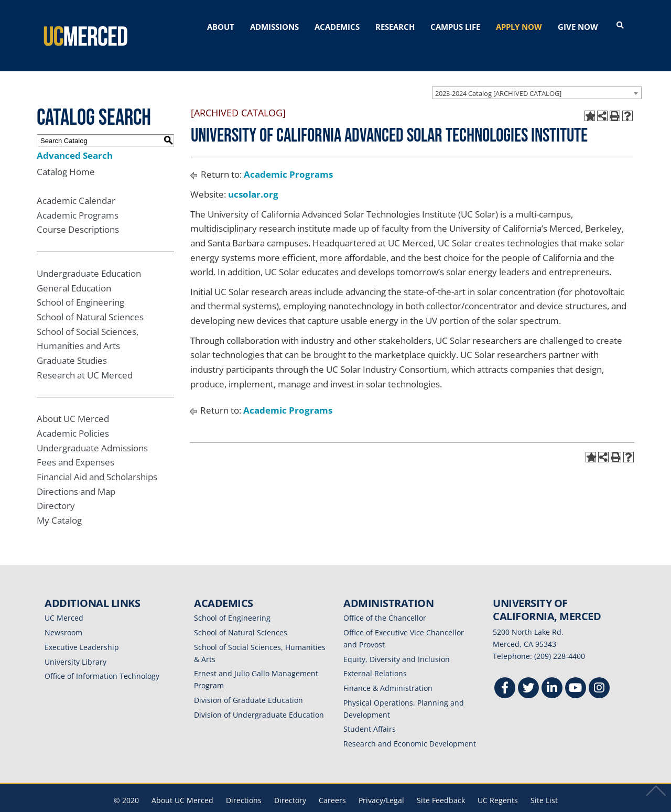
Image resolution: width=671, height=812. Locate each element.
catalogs (185, 805)
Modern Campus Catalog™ (460, 805)
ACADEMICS (337, 27)
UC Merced (64, 599)
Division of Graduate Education (248, 681)
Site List (544, 781)
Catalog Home (66, 153)
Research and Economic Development (410, 725)
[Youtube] (576, 670)
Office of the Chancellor (385, 599)
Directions (244, 781)
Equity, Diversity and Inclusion (397, 640)
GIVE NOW (578, 27)
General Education (74, 269)
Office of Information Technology (102, 658)
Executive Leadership (82, 628)
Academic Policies (73, 414)
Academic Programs (78, 196)
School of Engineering (80, 284)
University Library (75, 643)
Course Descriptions (78, 211)
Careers (332, 781)
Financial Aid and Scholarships (97, 458)
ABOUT (221, 27)
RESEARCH (395, 27)
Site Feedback (441, 781)
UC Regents (498, 781)
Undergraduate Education (89, 255)
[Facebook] (505, 670)
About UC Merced (73, 400)
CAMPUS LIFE (455, 27)
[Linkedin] (552, 670)
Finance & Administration (388, 669)
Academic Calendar (76, 182)
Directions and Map (76, 473)
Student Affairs (370, 711)
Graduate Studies (72, 342)
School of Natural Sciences (90, 298)
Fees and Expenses (75, 444)
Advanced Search (75, 137)
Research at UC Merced (85, 356)
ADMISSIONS (274, 27)
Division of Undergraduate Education (259, 696)
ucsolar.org (253, 175)
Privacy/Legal (381, 781)
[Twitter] (528, 670)
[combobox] (537, 74)
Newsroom (63, 614)
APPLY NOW (519, 27)
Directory (56, 487)
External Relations (375, 655)
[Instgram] (599, 670)
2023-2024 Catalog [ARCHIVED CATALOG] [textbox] (498, 74)
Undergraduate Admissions (92, 429)
